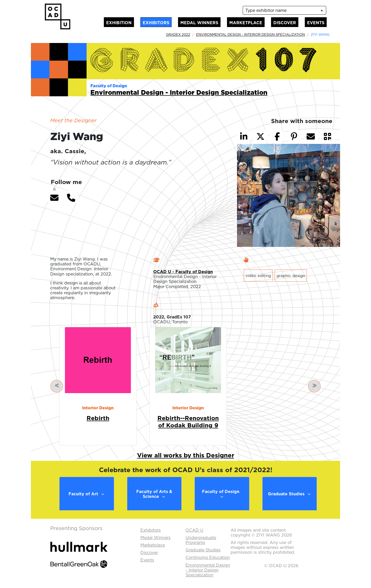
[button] (54, 198)
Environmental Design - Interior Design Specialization (250, 34)
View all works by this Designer (186, 455)
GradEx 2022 (178, 34)
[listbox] (284, 10)
